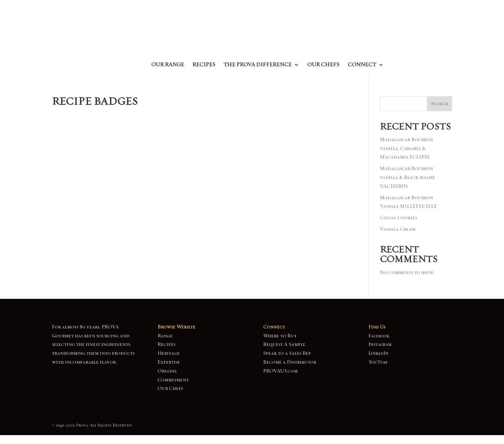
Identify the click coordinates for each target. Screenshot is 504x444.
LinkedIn (378, 353)
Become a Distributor (290, 362)
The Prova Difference (258, 65)
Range (165, 336)
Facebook (379, 336)
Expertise (169, 362)
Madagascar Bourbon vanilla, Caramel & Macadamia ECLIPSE (407, 148)
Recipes (204, 65)
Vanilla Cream (398, 229)
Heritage (169, 353)
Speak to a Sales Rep (287, 353)
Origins (167, 371)
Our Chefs (323, 65)
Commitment (173, 380)
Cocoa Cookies (398, 218)
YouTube (378, 362)
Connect (362, 65)
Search (440, 104)
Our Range (168, 65)
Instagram (380, 344)
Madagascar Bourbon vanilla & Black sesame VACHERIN (407, 177)
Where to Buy (280, 336)
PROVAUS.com (280, 371)
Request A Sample (284, 344)
